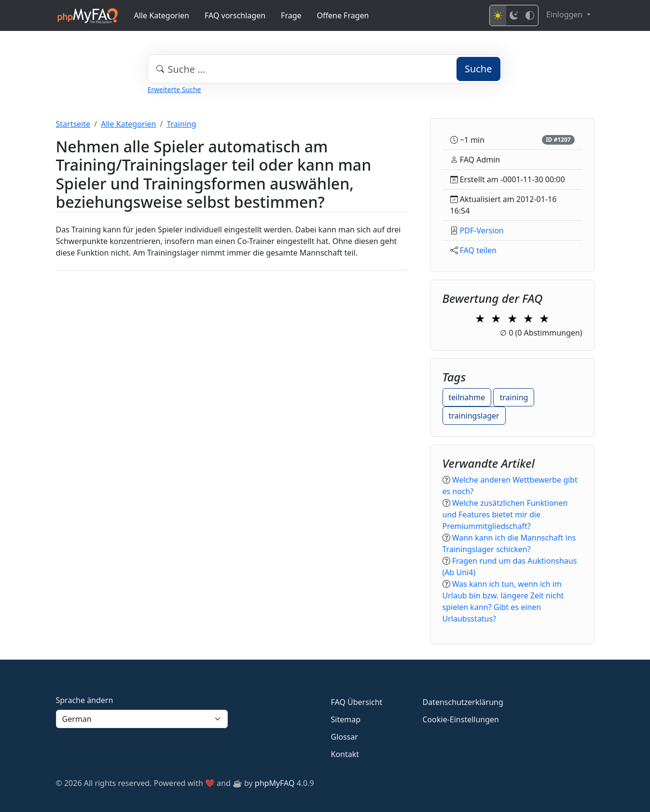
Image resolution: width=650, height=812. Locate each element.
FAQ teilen (478, 250)
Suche (478, 69)
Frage (291, 15)
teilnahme (467, 397)
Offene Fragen (343, 15)
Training (181, 124)
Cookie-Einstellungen (461, 719)
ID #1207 (558, 140)
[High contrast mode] (530, 15)
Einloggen (565, 14)
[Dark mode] (514, 15)
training (514, 397)
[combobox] (325, 69)
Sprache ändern (85, 700)
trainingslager (474, 416)
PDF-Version (482, 230)
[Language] (142, 719)
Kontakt (345, 754)
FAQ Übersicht (357, 702)
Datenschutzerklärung (463, 702)
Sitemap (346, 719)
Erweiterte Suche (174, 89)
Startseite (73, 124)
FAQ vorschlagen (235, 15)
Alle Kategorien (162, 15)
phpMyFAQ (275, 783)
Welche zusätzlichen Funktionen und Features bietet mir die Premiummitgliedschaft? (505, 514)
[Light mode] (498, 15)
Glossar (345, 737)
